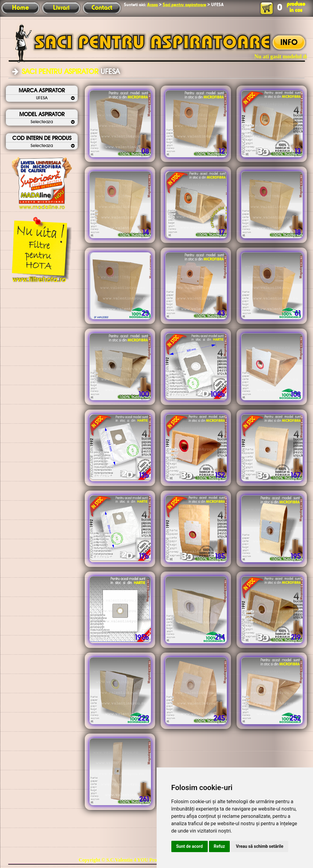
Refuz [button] (220, 846)
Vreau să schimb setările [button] (260, 846)
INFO (289, 43)
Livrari (61, 8)
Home (20, 8)
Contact (102, 8)
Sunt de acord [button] (190, 846)
